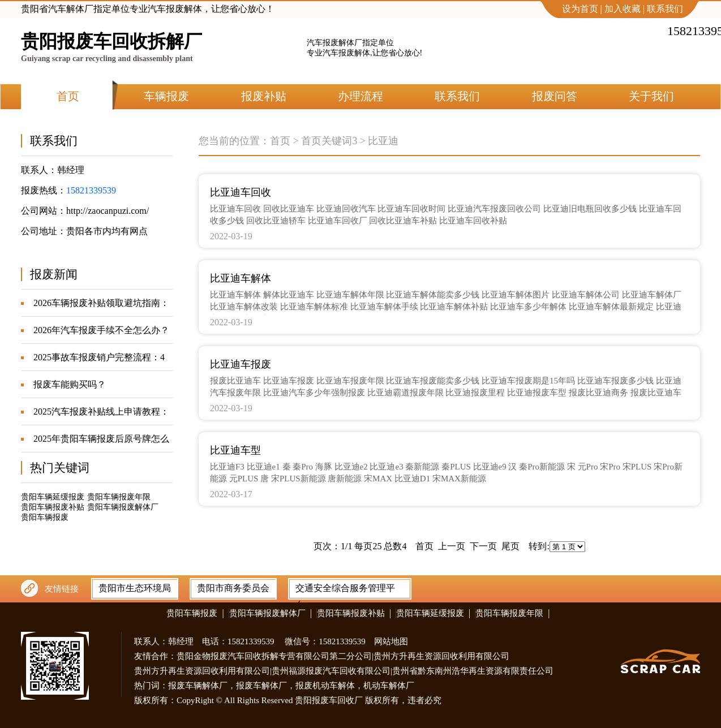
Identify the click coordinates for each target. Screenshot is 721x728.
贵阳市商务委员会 (233, 588)
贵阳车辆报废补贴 (53, 507)
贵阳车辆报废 (45, 517)
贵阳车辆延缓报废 (53, 497)
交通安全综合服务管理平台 (345, 591)
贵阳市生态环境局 (135, 588)
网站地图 (391, 641)
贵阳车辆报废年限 (119, 497)
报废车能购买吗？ (70, 384)
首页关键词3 (329, 141)
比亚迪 (383, 141)
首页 (280, 141)
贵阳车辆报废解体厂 (123, 507)
